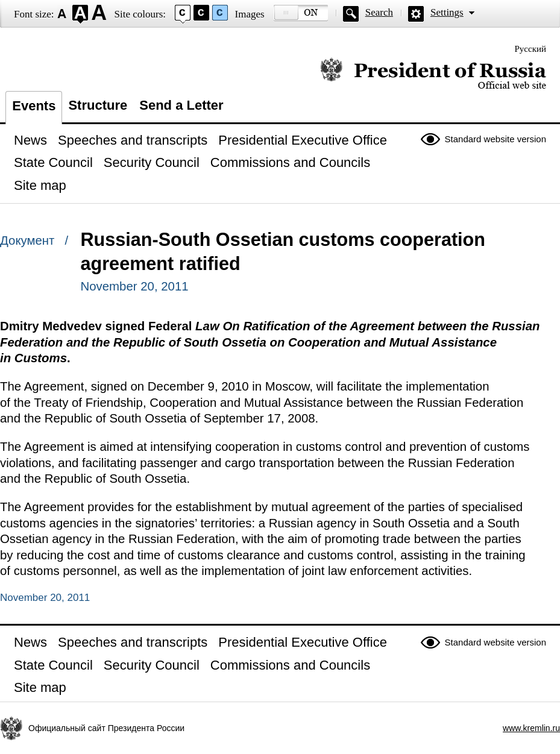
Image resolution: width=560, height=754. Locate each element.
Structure (98, 105)
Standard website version (496, 139)
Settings (447, 12)
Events (34, 106)
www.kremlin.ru (531, 728)
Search (379, 12)
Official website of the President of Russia (433, 74)
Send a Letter (181, 105)
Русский (531, 49)
